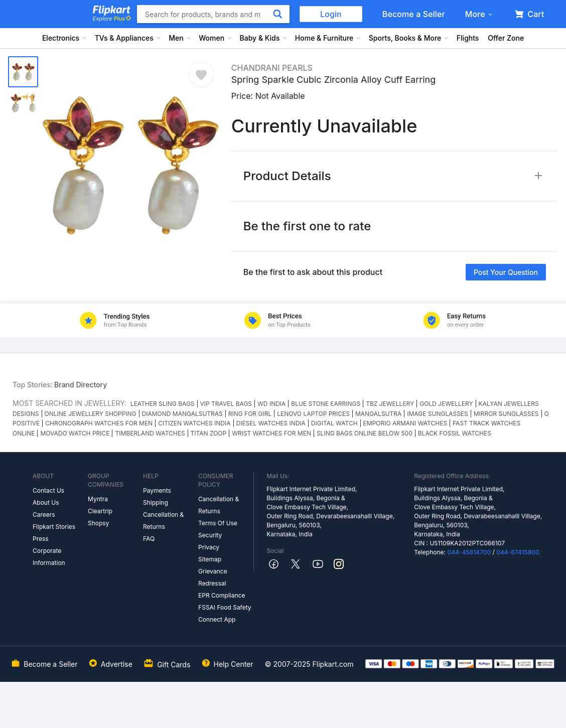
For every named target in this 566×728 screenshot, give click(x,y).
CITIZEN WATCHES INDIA (194, 423)
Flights (468, 38)
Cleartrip (100, 511)
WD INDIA (271, 404)
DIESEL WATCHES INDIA (271, 423)
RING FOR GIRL (250, 414)
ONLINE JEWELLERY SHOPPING (91, 414)
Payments (157, 490)
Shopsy (98, 523)
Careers (44, 515)
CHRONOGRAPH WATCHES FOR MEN (99, 423)
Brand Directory (81, 385)
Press (41, 539)
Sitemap (210, 559)
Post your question (506, 272)
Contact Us (48, 490)
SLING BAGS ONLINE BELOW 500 (365, 433)
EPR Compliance (222, 595)
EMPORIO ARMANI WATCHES (405, 423)
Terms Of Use (218, 523)
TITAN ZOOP (209, 433)
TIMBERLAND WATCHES (150, 433)
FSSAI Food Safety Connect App (225, 613)
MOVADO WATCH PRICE (75, 433)
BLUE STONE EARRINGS (326, 404)
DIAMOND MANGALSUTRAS (182, 414)
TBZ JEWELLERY (390, 404)
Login (331, 14)
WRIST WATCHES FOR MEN (271, 433)
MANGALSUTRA (378, 414)
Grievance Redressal (213, 577)
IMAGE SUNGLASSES (437, 414)
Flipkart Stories (54, 527)
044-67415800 (518, 552)
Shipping (156, 502)
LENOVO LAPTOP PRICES (313, 414)
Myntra (98, 499)
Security (210, 535)
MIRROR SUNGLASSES (506, 414)
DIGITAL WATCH (334, 423)
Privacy (209, 547)
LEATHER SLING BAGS (163, 404)
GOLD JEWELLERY (446, 404)
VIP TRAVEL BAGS (226, 404)
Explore (112, 19)
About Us (46, 502)
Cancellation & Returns (163, 521)
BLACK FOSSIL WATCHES (455, 433)
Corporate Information (49, 557)
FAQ (149, 539)
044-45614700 (469, 552)
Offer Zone (506, 38)
